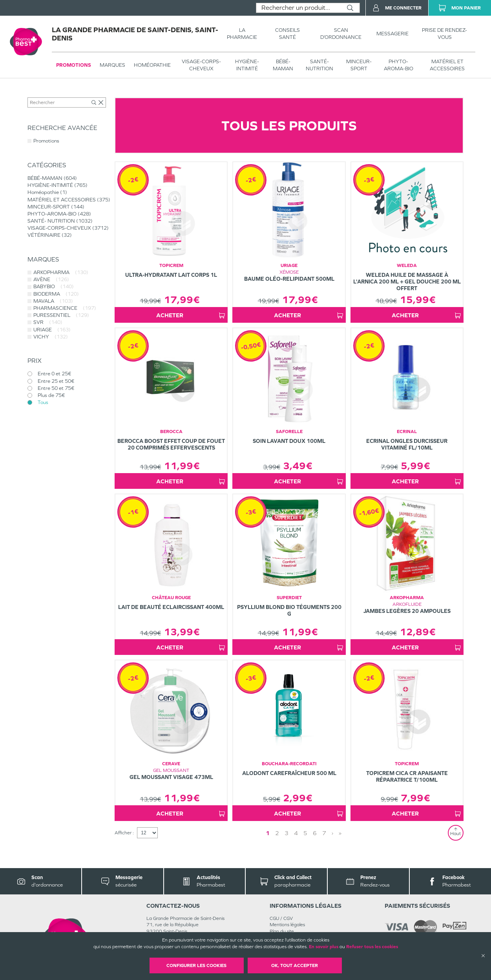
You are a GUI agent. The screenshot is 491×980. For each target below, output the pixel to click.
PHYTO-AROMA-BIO (399, 65)
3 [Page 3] (287, 833)
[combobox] (298, 8)
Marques (112, 65)
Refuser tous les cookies (372, 947)
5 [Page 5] (305, 833)
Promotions (74, 65)
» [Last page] (340, 833)
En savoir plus (324, 947)
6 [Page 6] (315, 833)
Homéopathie (152, 65)
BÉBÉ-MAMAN (283, 65)
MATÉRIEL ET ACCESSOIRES (447, 65)
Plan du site (282, 931)
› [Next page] (332, 833)
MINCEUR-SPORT (359, 65)
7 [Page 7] (324, 833)
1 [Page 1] (268, 833)
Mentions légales (287, 925)
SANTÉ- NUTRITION (319, 65)
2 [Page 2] (277, 833)
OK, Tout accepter (295, 965)
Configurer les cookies (196, 965)
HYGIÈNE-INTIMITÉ (247, 65)
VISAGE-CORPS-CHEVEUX (201, 65)
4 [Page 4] (296, 833)
